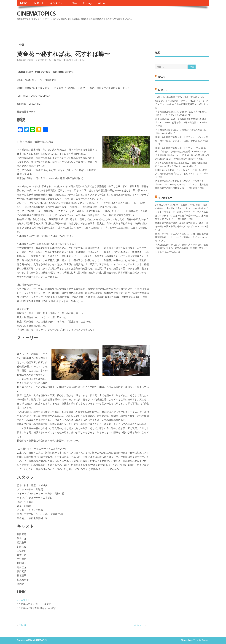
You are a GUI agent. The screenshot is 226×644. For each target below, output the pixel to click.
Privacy (87, 3)
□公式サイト (24, 600)
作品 (74, 3)
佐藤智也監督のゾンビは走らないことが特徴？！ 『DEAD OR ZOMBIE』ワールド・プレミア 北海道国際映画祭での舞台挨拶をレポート (182, 184)
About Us (104, 3)
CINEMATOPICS (36, 13)
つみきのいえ (138, 625)
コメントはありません (76, 60)
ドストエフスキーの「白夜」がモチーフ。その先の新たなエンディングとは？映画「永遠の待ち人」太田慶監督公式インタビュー (182, 216)
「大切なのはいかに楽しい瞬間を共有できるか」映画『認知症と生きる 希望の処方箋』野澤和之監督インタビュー (182, 248)
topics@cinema (26, 60)
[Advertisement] (149, 30)
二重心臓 (22, 625)
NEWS (24, 3)
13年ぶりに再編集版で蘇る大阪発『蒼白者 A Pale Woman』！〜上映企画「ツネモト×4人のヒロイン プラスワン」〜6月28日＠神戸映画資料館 (182, 101)
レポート (39, 3)
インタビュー (58, 3)
